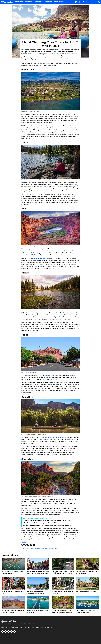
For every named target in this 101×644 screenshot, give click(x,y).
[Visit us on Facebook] (5, 632)
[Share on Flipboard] (23, 545)
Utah (23, 50)
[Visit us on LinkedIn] (15, 632)
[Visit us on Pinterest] (12, 632)
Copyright (17, 628)
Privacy (12, 628)
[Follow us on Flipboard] (2, 632)
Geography (38, 2)
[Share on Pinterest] (31, 545)
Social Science (59, 2)
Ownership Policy (48, 628)
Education (48, 2)
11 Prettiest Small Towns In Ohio (87, 591)
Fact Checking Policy (30, 628)
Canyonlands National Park (40, 258)
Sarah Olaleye (24, 550)
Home (3, 628)
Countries (29, 2)
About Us (22, 628)
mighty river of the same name (53, 437)
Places (36, 550)
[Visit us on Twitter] (8, 632)
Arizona (47, 375)
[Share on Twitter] (28, 545)
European (51, 317)
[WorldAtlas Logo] (8, 2)
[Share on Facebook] (25, 545)
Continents (19, 2)
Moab (23, 249)
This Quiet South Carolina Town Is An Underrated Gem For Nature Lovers (63, 574)
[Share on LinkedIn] (34, 545)
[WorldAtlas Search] (99, 2)
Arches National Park (28, 255)
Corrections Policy (39, 628)
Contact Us (7, 628)
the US (59, 50)
